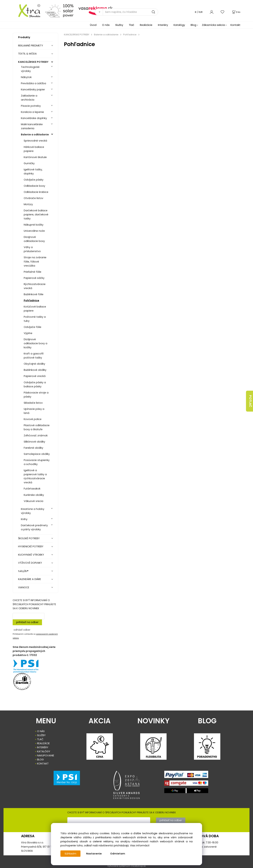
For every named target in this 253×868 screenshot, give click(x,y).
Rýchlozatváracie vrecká (35, 286)
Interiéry (163, 25)
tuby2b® (23, 571)
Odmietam (118, 854)
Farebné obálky (33, 448)
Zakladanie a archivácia (29, 98)
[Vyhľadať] (99, 12)
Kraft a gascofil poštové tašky (34, 356)
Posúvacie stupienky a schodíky (37, 462)
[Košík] (236, 12)
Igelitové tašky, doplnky (33, 172)
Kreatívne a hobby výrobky (33, 511)
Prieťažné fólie (33, 272)
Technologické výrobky (30, 69)
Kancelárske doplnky (34, 118)
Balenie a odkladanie (35, 134)
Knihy (24, 519)
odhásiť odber (22, 630)
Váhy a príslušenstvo (32, 249)
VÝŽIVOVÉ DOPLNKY (30, 563)
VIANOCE (24, 587)
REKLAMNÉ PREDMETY (31, 46)
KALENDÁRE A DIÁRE (30, 579)
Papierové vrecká (35, 376)
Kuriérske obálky (34, 495)
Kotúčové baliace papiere (35, 309)
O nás (106, 25)
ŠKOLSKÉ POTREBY (29, 538)
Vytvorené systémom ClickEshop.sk (126, 866)
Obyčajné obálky (34, 364)
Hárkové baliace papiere (34, 149)
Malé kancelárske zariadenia (32, 126)
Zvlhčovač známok (36, 435)
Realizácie (146, 25)
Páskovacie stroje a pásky (36, 395)
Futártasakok (32, 489)
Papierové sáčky (34, 278)
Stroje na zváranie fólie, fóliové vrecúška (35, 261)
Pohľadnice (31, 300)
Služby (119, 25)
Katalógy (179, 25)
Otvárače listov (33, 198)
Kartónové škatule (35, 157)
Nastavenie (94, 854)
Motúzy (28, 204)
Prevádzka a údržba (33, 83)
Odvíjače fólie (33, 327)
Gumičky (29, 163)
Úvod (93, 25)
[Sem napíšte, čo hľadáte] (130, 12)
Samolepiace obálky (37, 454)
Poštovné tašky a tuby (35, 319)
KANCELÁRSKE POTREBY (33, 62)
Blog (193, 25)
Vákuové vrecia (33, 501)
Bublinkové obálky (35, 370)
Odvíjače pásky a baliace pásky (35, 384)
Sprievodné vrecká (35, 141)
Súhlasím (70, 854)
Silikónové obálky (34, 442)
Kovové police (33, 419)
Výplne (28, 333)
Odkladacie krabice (36, 192)
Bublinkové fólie (34, 294)
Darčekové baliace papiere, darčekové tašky (36, 214)
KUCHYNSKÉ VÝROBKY (31, 555)
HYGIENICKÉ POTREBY (31, 546)
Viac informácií (140, 845)
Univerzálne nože (34, 231)
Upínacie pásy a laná (34, 411)
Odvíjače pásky (34, 180)
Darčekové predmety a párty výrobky (34, 527)
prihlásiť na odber (27, 622)
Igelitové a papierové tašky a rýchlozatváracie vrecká (35, 476)
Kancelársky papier (33, 89)
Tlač (132, 25)
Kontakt (235, 25)
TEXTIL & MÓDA (27, 54)
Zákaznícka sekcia (213, 25)
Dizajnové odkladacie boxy (34, 239)
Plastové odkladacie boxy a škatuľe (37, 427)
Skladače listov (33, 403)
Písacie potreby (31, 106)
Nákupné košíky (34, 225)
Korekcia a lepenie (32, 112)
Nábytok (26, 77)
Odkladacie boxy (34, 186)
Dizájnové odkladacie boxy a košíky (35, 343)
